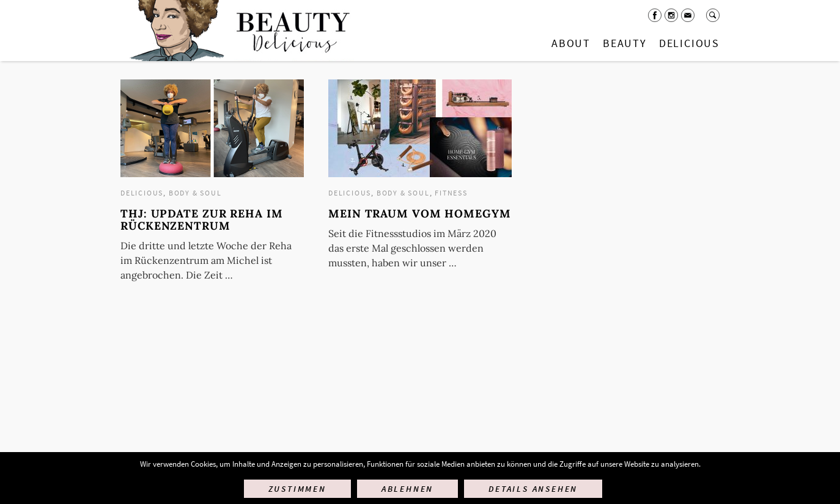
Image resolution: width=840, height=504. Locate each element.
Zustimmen (297, 489)
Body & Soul (195, 193)
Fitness (451, 193)
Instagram (671, 15)
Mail (688, 15)
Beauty (625, 43)
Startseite (237, 31)
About (571, 43)
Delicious (689, 43)
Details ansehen (533, 489)
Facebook (655, 15)
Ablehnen (407, 489)
